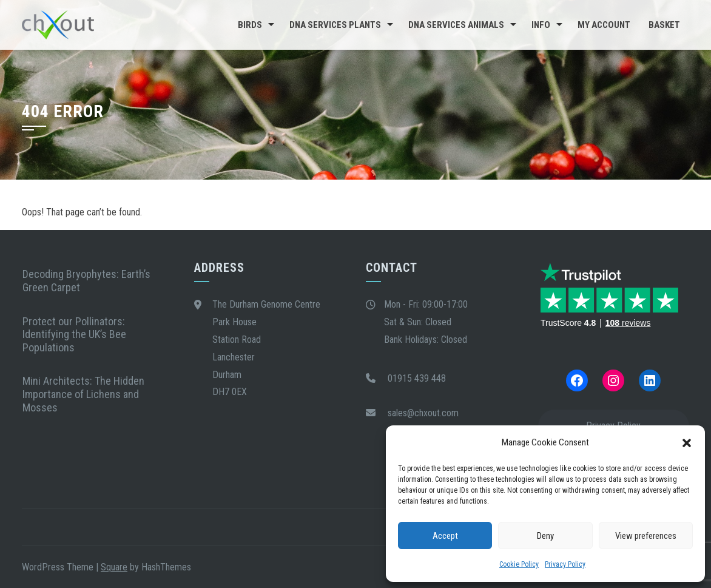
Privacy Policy (565, 564)
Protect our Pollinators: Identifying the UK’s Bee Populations (74, 334)
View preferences (646, 536)
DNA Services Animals (456, 25)
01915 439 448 (417, 378)
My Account (604, 25)
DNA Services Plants (335, 25)
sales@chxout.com (423, 413)
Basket (664, 25)
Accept (445, 536)
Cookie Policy (519, 564)
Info (541, 25)
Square (114, 567)
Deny (545, 536)
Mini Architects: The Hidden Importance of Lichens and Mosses (83, 394)
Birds (250, 25)
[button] (687, 443)
